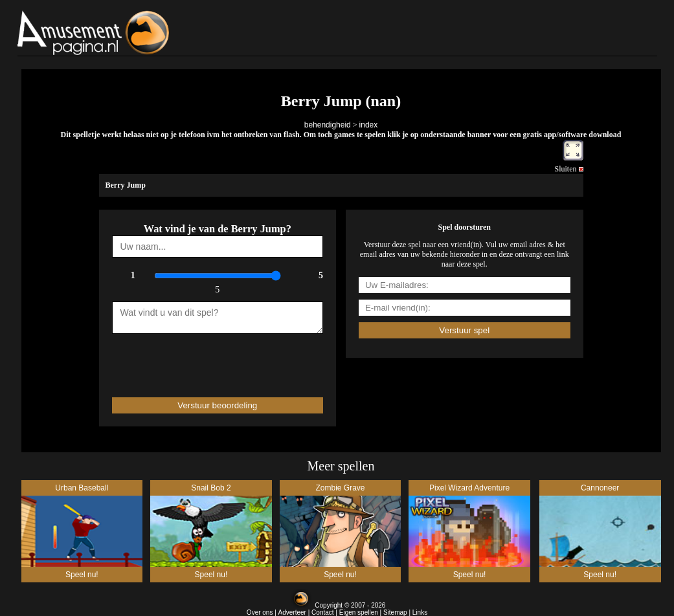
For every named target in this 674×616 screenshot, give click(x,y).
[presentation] (188, 360)
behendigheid (328, 125)
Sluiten (568, 169)
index (369, 125)
